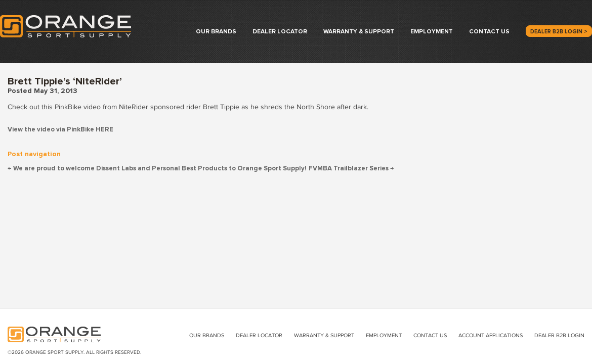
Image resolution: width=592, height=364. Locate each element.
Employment (432, 32)
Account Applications (491, 335)
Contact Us (489, 32)
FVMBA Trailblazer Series (351, 169)
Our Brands (216, 32)
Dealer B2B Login (559, 335)
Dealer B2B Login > (559, 32)
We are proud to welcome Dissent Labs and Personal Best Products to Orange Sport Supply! (157, 169)
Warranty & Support (359, 32)
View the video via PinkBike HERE (60, 130)
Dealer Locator (280, 32)
